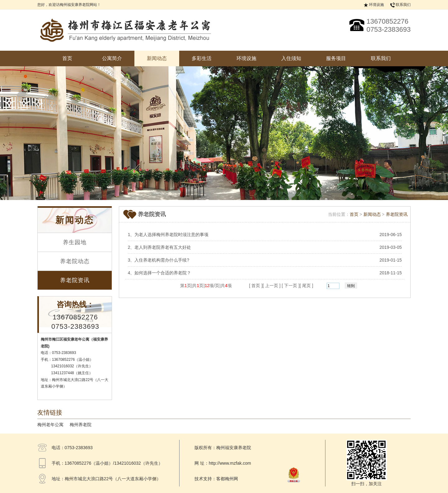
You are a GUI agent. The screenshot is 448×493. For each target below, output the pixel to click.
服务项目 (336, 58)
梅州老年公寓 (50, 425)
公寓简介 (112, 58)
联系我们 (403, 5)
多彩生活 (202, 58)
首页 (67, 58)
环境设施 (376, 5)
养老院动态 (75, 261)
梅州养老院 (81, 425)
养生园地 (75, 242)
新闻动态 (157, 58)
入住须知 (291, 58)
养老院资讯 (75, 280)
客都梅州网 (227, 479)
